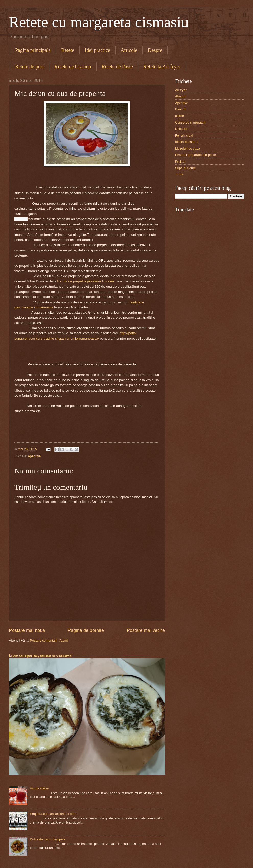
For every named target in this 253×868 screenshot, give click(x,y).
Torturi (180, 174)
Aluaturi (181, 96)
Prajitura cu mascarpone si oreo (53, 814)
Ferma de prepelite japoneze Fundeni (86, 281)
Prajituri (181, 162)
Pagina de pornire (86, 630)
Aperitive (34, 456)
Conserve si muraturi (190, 122)
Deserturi (182, 129)
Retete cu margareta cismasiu (99, 22)
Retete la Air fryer (162, 66)
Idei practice (97, 50)
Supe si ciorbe (186, 168)
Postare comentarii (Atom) (49, 641)
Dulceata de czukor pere (48, 839)
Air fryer (181, 90)
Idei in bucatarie (187, 142)
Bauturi (180, 109)
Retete (68, 50)
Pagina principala (33, 50)
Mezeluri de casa (187, 148)
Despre (155, 50)
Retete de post (30, 66)
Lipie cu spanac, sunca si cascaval (41, 655)
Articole (129, 50)
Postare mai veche (146, 630)
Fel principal (184, 135)
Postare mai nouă (27, 630)
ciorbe (180, 116)
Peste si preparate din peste (195, 155)
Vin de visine (39, 788)
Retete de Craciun (73, 66)
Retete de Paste (117, 66)
